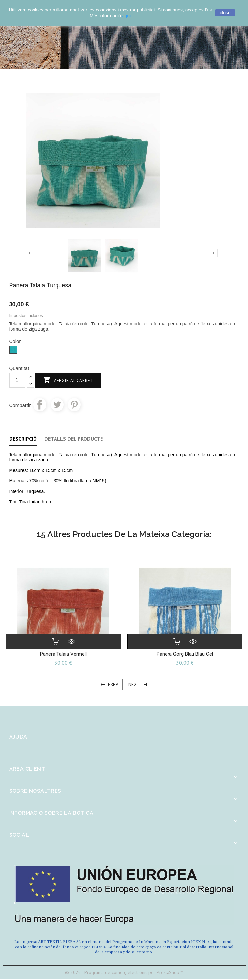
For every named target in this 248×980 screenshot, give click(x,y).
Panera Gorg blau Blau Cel (185, 655)
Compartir (40, 405)
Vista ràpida (71, 642)
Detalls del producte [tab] (74, 439)
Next (134, 686)
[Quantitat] (17, 380)
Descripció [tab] (23, 439)
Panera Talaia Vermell (63, 655)
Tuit (57, 405)
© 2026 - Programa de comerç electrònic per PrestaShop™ (124, 973)
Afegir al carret (68, 380)
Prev (113, 686)
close (225, 13)
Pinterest (74, 405)
